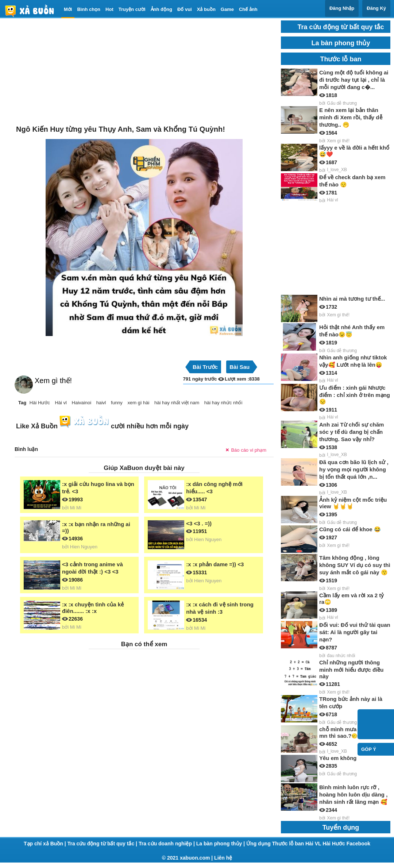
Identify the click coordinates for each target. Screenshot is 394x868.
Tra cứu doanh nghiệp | (167, 844)
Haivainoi (82, 403)
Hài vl (61, 403)
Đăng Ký (376, 8)
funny (117, 403)
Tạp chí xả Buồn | (46, 844)
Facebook (358, 844)
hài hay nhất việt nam (177, 403)
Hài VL (314, 844)
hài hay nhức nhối (223, 403)
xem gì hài (138, 403)
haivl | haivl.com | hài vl (32, 11)
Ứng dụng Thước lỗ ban (276, 844)
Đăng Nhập (342, 8)
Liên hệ (223, 858)
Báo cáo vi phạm (249, 450)
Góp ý (369, 749)
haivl (101, 403)
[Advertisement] (144, 72)
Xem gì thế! (53, 381)
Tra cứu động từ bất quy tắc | (103, 844)
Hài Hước (40, 403)
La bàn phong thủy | (221, 844)
